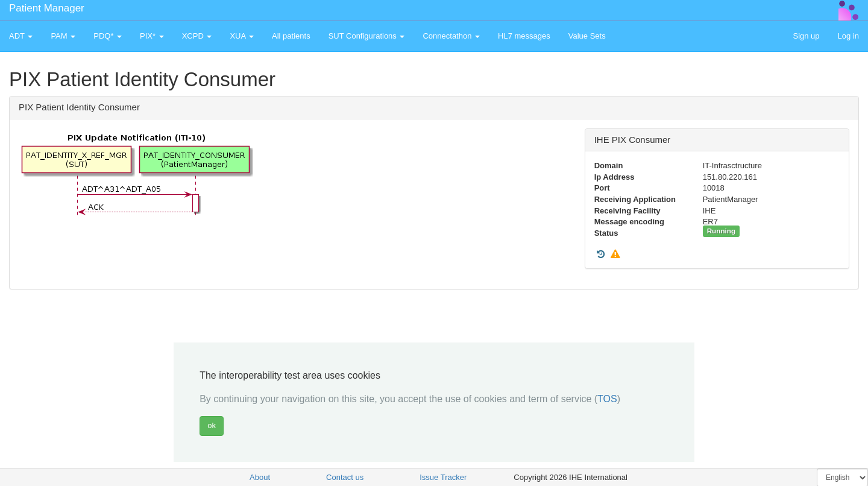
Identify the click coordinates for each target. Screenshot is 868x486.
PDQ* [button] (108, 36)
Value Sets (587, 36)
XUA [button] (242, 36)
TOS (607, 399)
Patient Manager (47, 8)
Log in (848, 36)
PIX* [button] (152, 36)
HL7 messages (524, 36)
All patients (291, 36)
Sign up (806, 36)
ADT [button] (21, 36)
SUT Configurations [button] (367, 36)
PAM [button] (63, 36)
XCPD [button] (197, 36)
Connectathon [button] (451, 36)
